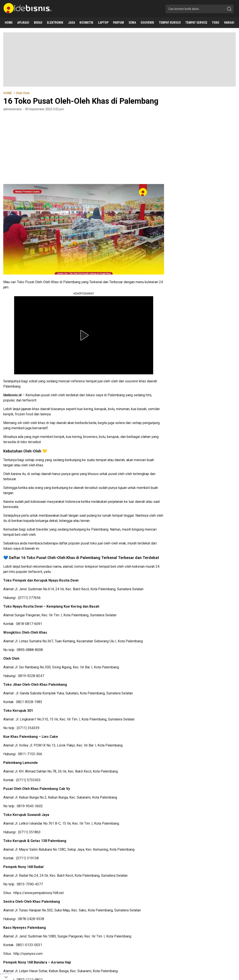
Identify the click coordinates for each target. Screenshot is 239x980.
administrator (13, 109)
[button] (84, 335)
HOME (8, 93)
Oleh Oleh (23, 93)
